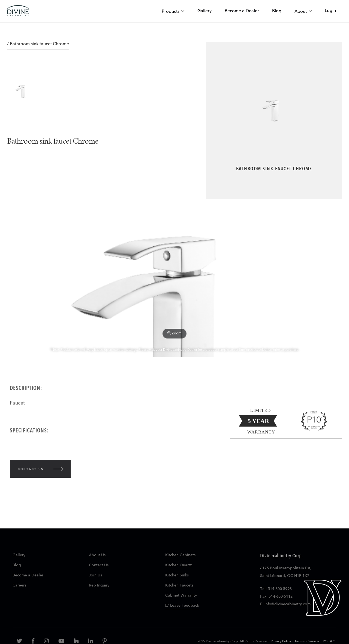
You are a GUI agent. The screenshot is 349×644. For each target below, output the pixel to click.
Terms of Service (307, 642)
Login (330, 11)
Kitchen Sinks (177, 575)
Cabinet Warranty (181, 595)
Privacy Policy (281, 642)
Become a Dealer (28, 575)
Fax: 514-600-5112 (276, 597)
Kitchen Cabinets (180, 555)
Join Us (95, 575)
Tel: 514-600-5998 (276, 589)
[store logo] (18, 11)
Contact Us (99, 565)
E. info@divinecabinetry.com (285, 604)
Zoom (174, 333)
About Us (97, 555)
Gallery (19, 555)
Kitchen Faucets (179, 585)
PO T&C (329, 642)
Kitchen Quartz (178, 565)
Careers (19, 585)
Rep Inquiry (99, 585)
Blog (17, 565)
